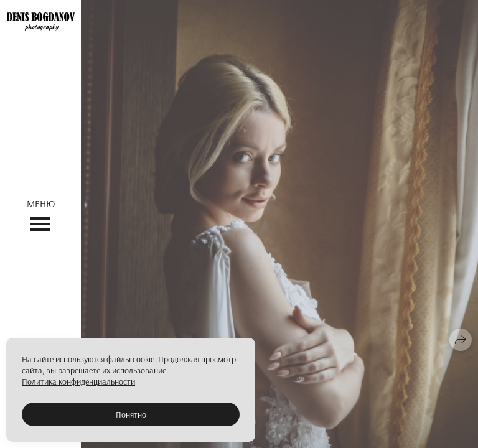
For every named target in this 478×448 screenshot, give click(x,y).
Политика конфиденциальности (78, 381)
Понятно (131, 414)
